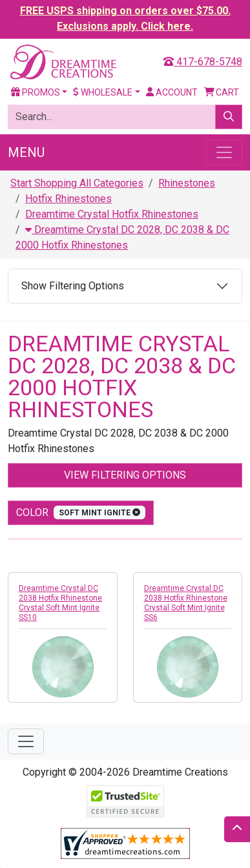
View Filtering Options (125, 475)
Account (172, 92)
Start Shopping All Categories (77, 183)
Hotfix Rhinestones (68, 199)
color (81, 512)
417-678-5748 (203, 62)
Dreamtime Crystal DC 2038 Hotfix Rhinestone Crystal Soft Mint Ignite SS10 (60, 603)
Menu (26, 152)
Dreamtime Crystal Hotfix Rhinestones (112, 214)
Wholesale (103, 92)
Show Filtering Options (73, 286)
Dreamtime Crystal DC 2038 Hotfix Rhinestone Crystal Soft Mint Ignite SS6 (186, 603)
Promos (36, 92)
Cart (222, 92)
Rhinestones (187, 183)
